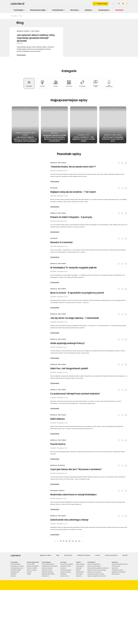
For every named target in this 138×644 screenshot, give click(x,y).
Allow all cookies (100, 342)
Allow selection (84, 342)
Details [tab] (69, 307)
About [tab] (96, 307)
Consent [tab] (42, 307)
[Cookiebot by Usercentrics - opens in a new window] (100, 301)
